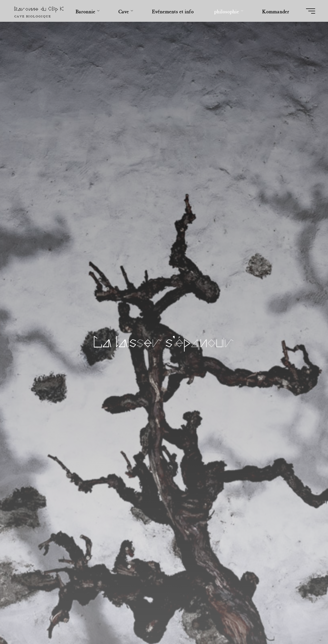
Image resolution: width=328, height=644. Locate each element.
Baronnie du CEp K (39, 9)
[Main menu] (311, 11)
